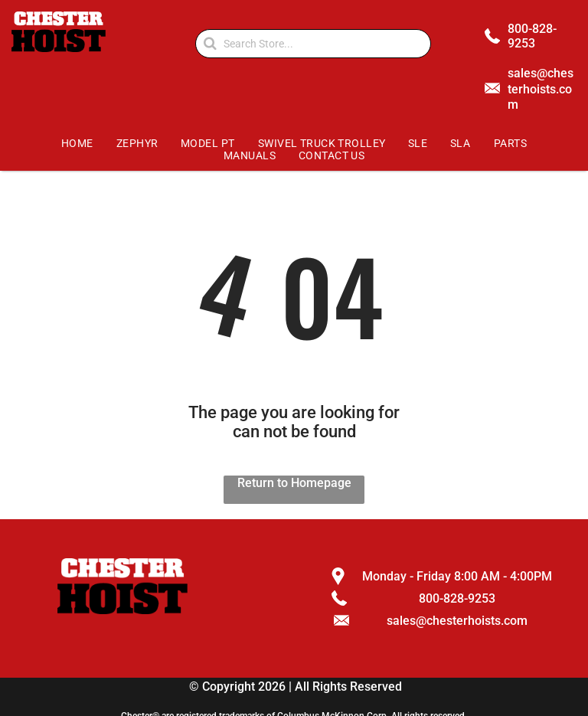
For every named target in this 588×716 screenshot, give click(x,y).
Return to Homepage (294, 483)
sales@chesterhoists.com (541, 89)
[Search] (313, 44)
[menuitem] (78, 143)
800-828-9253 (532, 36)
